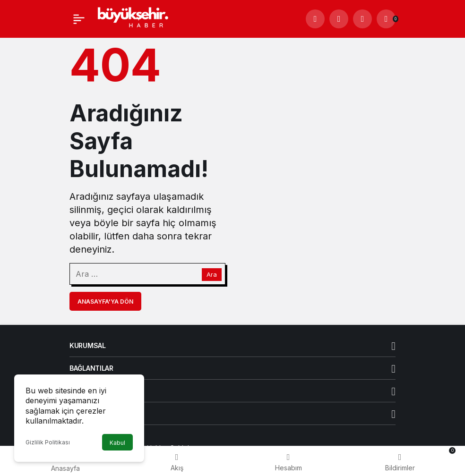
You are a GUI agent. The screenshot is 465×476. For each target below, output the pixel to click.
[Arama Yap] (315, 19)
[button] (339, 19)
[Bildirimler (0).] (386, 19)
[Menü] (79, 19)
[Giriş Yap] (362, 19)
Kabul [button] (117, 443)
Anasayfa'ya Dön (105, 302)
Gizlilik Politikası (48, 442)
